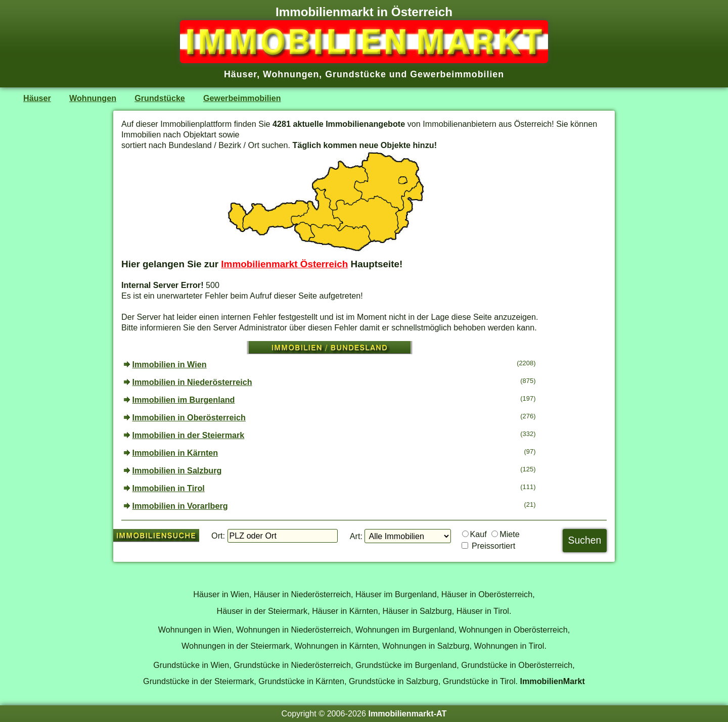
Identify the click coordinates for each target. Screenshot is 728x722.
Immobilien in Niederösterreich (192, 382)
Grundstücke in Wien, (192, 665)
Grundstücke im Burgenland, (407, 665)
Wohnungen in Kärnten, (337, 646)
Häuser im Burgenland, (397, 594)
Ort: (218, 536)
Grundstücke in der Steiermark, (200, 681)
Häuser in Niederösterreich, (304, 594)
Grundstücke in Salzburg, (395, 681)
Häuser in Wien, (222, 594)
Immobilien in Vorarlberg (180, 506)
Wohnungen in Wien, (196, 630)
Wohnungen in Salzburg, (427, 646)
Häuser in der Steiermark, (263, 611)
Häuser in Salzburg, (418, 611)
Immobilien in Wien (170, 364)
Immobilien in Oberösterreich (189, 417)
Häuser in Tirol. (484, 611)
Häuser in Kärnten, (346, 611)
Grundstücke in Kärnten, (302, 681)
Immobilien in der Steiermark (189, 435)
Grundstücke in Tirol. (480, 681)
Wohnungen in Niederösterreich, (294, 630)
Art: (356, 536)
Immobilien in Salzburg (177, 470)
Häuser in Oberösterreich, (488, 594)
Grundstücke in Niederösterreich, (293, 665)
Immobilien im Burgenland (184, 400)
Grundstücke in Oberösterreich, (518, 665)
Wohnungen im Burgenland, (406, 630)
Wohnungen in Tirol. (510, 646)
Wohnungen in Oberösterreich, (514, 630)
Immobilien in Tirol (169, 488)
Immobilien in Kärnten (175, 453)
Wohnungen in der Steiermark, (237, 646)
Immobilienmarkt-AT (407, 713)
